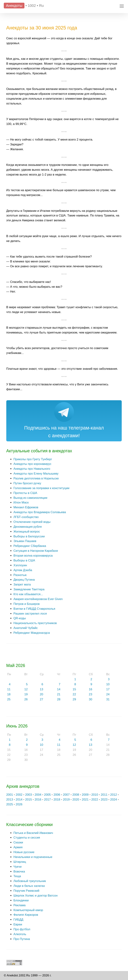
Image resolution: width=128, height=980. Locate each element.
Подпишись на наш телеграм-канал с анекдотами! (64, 432)
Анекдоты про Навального (32, 469)
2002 (19, 795)
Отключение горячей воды (32, 522)
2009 (85, 795)
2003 (28, 795)
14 (59, 689)
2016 (38, 800)
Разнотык (20, 575)
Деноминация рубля (28, 527)
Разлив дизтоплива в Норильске (36, 478)
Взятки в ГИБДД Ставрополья (34, 609)
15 (74, 689)
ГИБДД (18, 920)
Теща (17, 876)
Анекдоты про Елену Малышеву (36, 474)
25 (9, 699)
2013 (10, 800)
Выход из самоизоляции (30, 498)
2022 (95, 800)
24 (108, 694)
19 (26, 694)
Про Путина (22, 939)
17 (108, 689)
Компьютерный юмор (28, 910)
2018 (57, 800)
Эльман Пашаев (25, 541)
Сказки (18, 842)
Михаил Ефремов (26, 507)
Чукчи (18, 867)
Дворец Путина (24, 580)
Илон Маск (21, 502)
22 (74, 694)
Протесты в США (25, 493)
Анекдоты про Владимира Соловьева (40, 512)
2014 (19, 800)
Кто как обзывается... (28, 594)
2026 (19, 804)
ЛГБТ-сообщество (26, 517)
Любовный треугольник (30, 881)
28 (59, 699)
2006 (57, 795)
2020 (76, 800)
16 (91, 689)
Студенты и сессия (27, 838)
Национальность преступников (35, 623)
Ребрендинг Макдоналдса (32, 633)
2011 (104, 795)
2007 (66, 795)
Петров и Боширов (27, 604)
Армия (18, 847)
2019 (66, 800)
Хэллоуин (20, 565)
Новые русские (24, 852)
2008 (76, 795)
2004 (38, 795)
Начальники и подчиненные (33, 857)
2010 (95, 795)
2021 (85, 800)
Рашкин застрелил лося (30, 614)
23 (91, 694)
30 (91, 699)
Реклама (20, 905)
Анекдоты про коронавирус (32, 464)
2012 (114, 795)
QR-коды (20, 618)
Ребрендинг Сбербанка (30, 546)
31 (108, 699)
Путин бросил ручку (27, 483)
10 (108, 684)
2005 (47, 795)
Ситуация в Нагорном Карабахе (36, 551)
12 (26, 689)
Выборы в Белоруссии (29, 536)
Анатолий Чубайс (26, 628)
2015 (28, 800)
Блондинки (21, 900)
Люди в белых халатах (29, 886)
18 (9, 694)
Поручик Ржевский (26, 891)
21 (59, 694)
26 (26, 699)
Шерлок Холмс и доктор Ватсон (36, 896)
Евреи (18, 924)
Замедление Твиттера (29, 589)
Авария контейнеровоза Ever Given (38, 599)
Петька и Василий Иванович (33, 833)
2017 (47, 800)
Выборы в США (24, 560)
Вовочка (19, 871)
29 (74, 699)
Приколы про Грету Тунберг (33, 459)
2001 (10, 795)
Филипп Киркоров (26, 915)
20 (41, 694)
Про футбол (22, 929)
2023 (104, 800)
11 (9, 689)
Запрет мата (22, 584)
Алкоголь (20, 934)
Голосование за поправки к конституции (41, 488)
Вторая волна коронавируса (33, 556)
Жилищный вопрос (27, 532)
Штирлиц (20, 862)
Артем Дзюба (23, 570)
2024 (114, 800)
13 (41, 689)
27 (41, 699)
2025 (10, 804)
